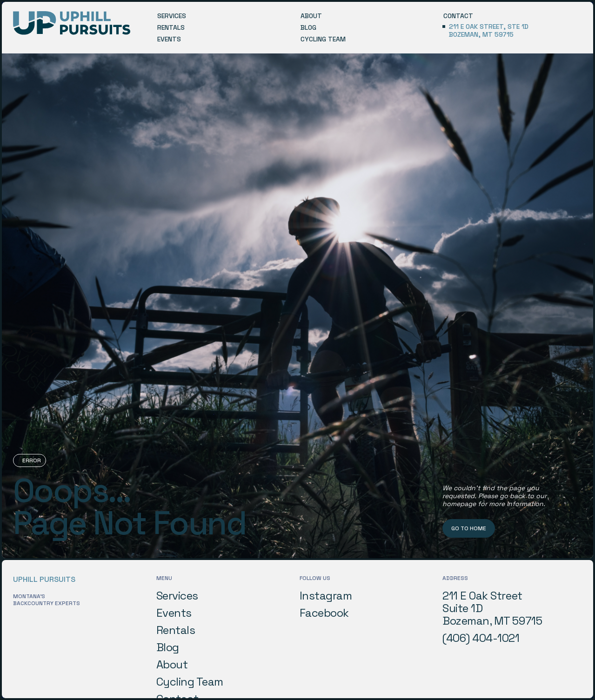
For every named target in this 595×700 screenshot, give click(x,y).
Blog (168, 647)
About (172, 665)
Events (174, 613)
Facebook (324, 613)
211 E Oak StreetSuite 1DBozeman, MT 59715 (492, 608)
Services (177, 596)
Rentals (176, 630)
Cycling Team (190, 682)
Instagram (326, 596)
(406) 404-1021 (481, 638)
